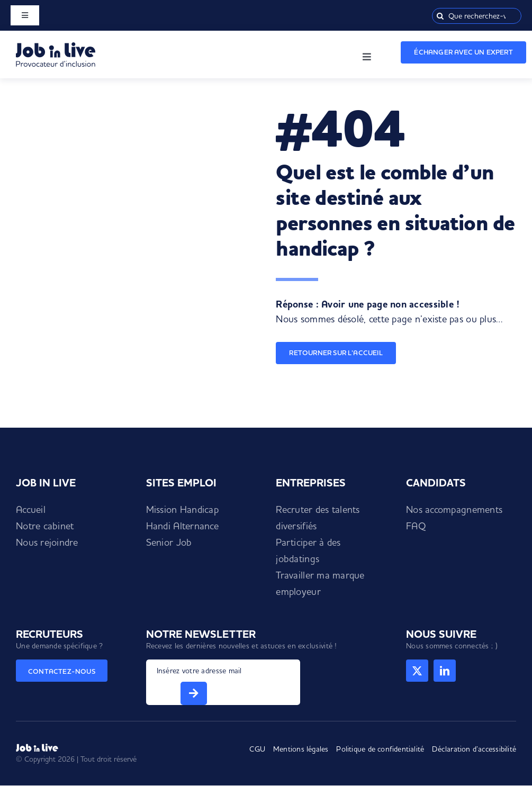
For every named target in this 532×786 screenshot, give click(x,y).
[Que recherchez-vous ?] (477, 16)
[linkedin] (445, 671)
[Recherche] (440, 16)
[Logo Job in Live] (56, 47)
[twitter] (417, 671)
